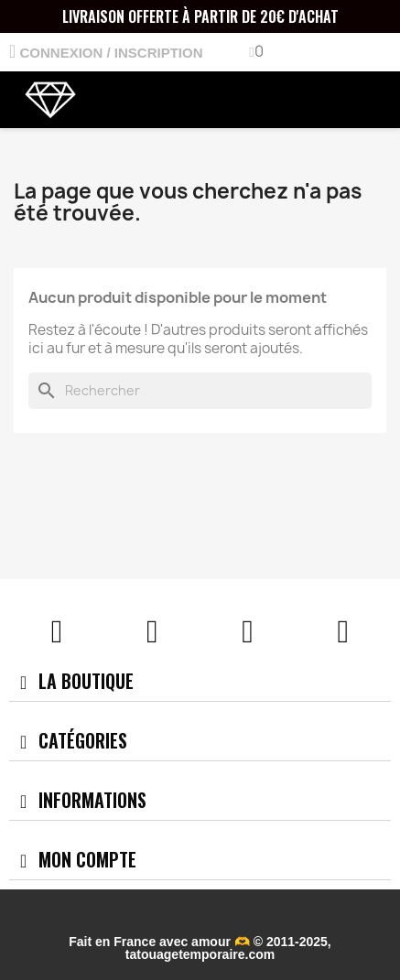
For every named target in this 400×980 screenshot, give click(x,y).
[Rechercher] (200, 391)
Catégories (83, 740)
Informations (92, 800)
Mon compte (87, 859)
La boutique (86, 681)
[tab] (200, 681)
